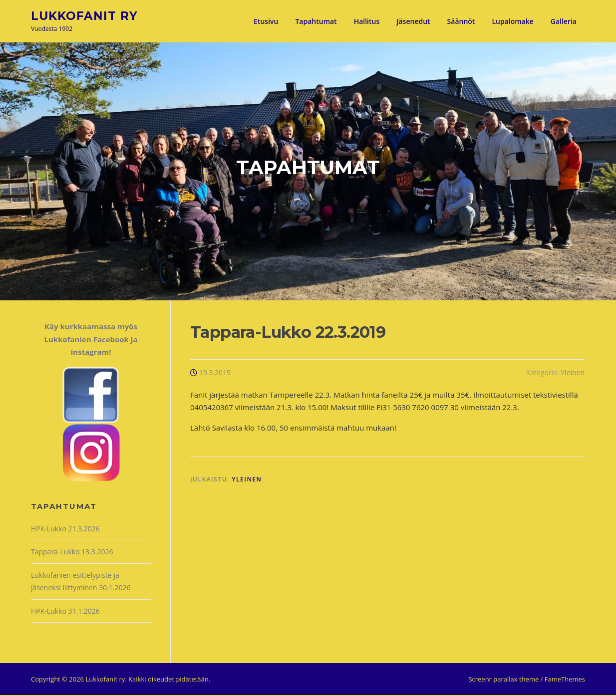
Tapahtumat (316, 21)
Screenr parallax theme (503, 680)
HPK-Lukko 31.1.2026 (65, 612)
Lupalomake (512, 21)
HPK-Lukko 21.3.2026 (65, 530)
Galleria (564, 21)
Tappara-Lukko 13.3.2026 (72, 553)
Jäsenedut (413, 21)
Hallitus (367, 21)
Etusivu (266, 21)
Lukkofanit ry (84, 15)
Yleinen (573, 373)
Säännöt (461, 21)
